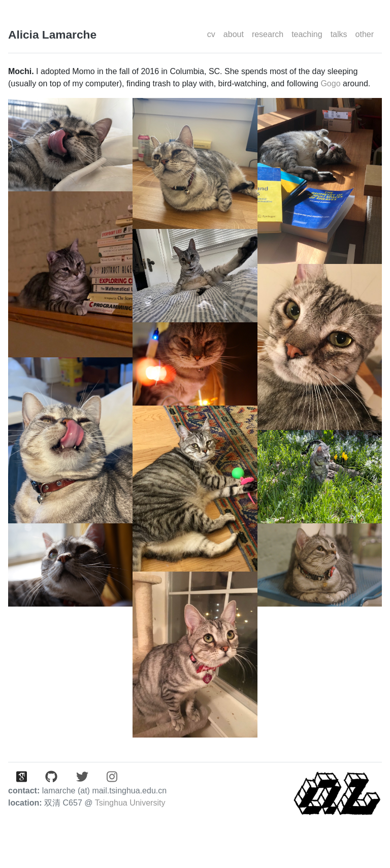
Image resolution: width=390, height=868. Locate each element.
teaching (307, 34)
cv (211, 34)
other (365, 34)
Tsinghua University (130, 803)
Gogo (330, 84)
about (234, 34)
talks (339, 34)
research (268, 34)
